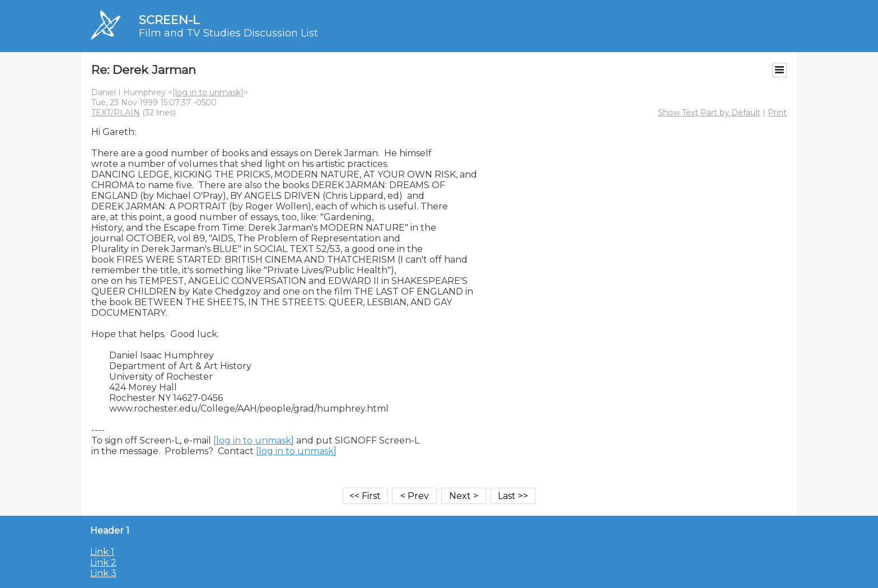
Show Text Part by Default (709, 113)
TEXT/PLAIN (116, 113)
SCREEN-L (169, 20)
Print (777, 113)
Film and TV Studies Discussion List (228, 33)
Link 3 (103, 573)
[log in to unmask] (208, 92)
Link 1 (102, 552)
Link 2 (103, 563)
